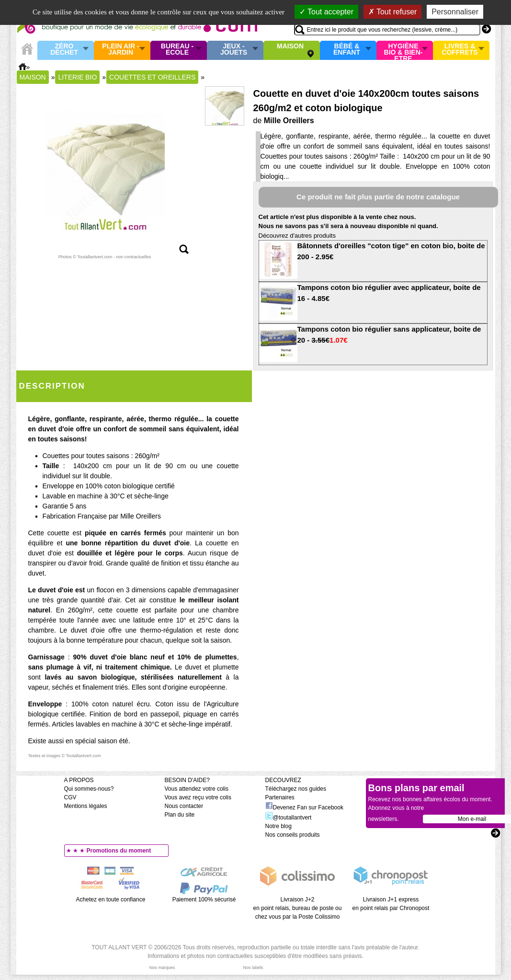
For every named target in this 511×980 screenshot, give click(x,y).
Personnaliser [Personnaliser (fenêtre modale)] (455, 12)
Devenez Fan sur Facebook (304, 807)
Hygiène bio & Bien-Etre (403, 50)
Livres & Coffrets (460, 50)
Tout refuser (393, 12)
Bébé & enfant (347, 50)
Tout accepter (326, 12)
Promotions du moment (119, 851)
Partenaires (280, 797)
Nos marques (162, 968)
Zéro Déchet (64, 50)
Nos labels (253, 968)
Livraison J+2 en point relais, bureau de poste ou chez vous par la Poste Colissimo (298, 908)
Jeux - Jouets (234, 50)
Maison (290, 46)
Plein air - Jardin (120, 50)
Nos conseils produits (293, 835)
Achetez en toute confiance (111, 899)
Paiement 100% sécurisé (204, 899)
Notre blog (278, 826)
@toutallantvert (289, 818)
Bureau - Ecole (177, 50)
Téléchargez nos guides (296, 789)
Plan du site (180, 815)
